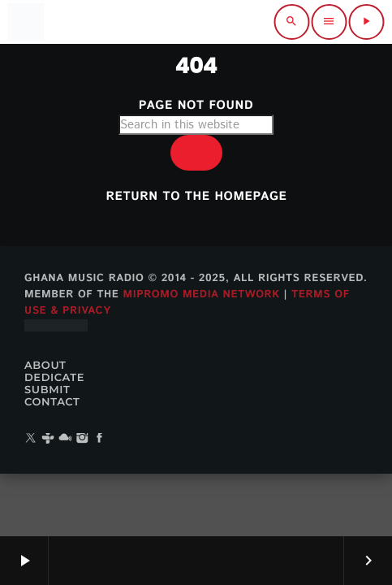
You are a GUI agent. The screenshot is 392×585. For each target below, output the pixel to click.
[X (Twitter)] (31, 439)
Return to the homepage (197, 197)
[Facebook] (100, 439)
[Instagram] (83, 439)
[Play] (366, 22)
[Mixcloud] (65, 439)
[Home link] (25, 22)
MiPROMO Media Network (201, 295)
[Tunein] (48, 439)
